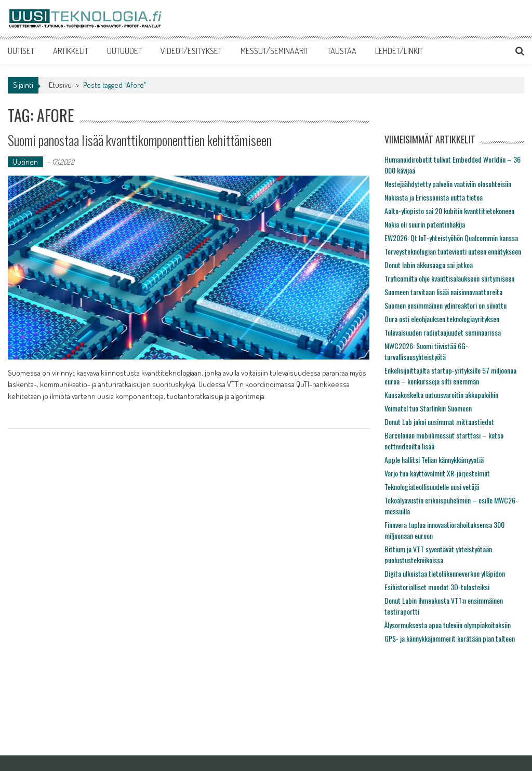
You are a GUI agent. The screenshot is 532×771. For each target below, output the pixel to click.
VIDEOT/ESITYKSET (191, 51)
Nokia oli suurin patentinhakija (425, 224)
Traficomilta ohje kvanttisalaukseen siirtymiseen (449, 278)
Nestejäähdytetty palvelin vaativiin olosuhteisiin (448, 184)
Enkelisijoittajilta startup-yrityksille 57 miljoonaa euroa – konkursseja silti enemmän (450, 376)
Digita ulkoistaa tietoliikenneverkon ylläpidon (445, 573)
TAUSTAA (342, 51)
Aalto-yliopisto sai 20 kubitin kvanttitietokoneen (449, 211)
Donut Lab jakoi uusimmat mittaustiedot (439, 422)
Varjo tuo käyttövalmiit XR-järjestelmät (437, 473)
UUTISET (21, 51)
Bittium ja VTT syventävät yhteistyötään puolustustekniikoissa (438, 554)
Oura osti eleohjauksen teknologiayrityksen (442, 319)
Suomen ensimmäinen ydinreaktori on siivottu (445, 305)
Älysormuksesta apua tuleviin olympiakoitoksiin (448, 625)
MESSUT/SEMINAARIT (275, 51)
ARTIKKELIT (71, 51)
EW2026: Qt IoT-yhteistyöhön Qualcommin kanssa (451, 238)
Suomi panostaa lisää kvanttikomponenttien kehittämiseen (140, 140)
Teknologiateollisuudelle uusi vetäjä (432, 487)
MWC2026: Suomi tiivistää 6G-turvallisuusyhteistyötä (426, 351)
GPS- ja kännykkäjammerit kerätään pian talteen (450, 638)
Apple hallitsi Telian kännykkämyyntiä (434, 460)
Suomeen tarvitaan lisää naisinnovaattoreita (443, 292)
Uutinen (25, 162)
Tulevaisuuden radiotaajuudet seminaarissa (443, 332)
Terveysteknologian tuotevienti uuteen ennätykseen (453, 251)
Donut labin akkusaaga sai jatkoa (429, 265)
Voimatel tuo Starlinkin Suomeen (428, 408)
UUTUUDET (124, 51)
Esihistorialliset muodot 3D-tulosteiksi (437, 587)
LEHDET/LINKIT (399, 51)
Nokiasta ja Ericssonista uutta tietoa (434, 197)
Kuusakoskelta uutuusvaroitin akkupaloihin (441, 395)
